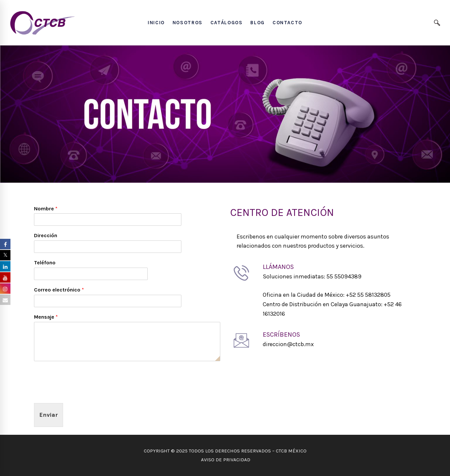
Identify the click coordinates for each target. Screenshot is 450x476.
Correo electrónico (59, 290)
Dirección (46, 235)
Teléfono (45, 263)
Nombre (46, 209)
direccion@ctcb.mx (288, 344)
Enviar (49, 415)
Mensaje (46, 317)
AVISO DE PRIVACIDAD (225, 460)
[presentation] (84, 392)
